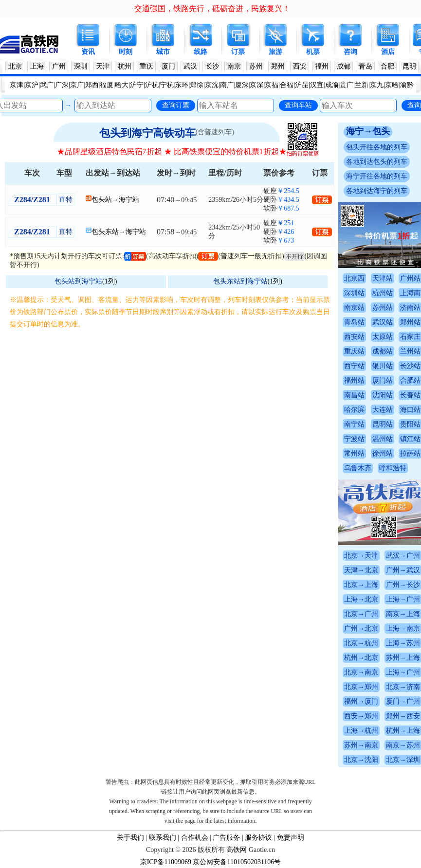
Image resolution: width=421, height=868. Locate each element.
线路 (201, 52)
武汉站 (383, 322)
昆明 (409, 66)
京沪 (32, 85)
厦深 (242, 85)
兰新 (362, 85)
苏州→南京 (361, 745)
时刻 (126, 52)
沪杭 (152, 85)
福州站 (354, 381)
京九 (377, 85)
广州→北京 (361, 629)
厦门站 (383, 381)
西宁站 (354, 366)
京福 (272, 85)
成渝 (332, 85)
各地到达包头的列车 (377, 162)
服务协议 (258, 838)
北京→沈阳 (361, 760)
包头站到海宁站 (78, 281)
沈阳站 (383, 395)
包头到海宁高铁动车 (147, 133)
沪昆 (302, 85)
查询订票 (176, 105)
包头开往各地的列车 (377, 147)
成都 (344, 66)
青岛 (366, 66)
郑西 (92, 85)
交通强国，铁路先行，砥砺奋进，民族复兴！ (212, 9)
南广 (227, 85)
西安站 (354, 337)
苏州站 (383, 308)
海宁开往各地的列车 (377, 176)
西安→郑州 (361, 716)
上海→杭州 (361, 731)
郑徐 (197, 85)
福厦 (107, 85)
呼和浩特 (393, 468)
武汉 (190, 66)
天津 (103, 66)
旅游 (275, 52)
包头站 (102, 200)
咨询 (350, 52)
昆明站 (383, 424)
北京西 (354, 278)
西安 (300, 66)
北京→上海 (361, 585)
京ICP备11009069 (166, 862)
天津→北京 (361, 570)
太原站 (383, 337)
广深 (62, 85)
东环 (182, 85)
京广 (77, 85)
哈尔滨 (354, 410)
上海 (37, 66)
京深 (256, 85)
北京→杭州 (361, 643)
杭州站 (383, 293)
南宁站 (354, 424)
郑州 (278, 66)
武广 (47, 85)
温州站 (383, 439)
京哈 (392, 85)
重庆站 (354, 351)
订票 (238, 52)
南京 (234, 66)
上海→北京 (361, 599)
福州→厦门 (361, 701)
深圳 (81, 66)
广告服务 (226, 838)
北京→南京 (361, 672)
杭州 (125, 66)
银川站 (383, 366)
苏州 (256, 66)
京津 (17, 85)
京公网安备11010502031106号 (237, 862)
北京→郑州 (361, 687)
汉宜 (317, 85)
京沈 (212, 85)
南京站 (354, 308)
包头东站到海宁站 (240, 281)
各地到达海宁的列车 (377, 191)
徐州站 (383, 453)
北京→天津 (361, 556)
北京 (15, 66)
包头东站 (105, 232)
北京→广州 (361, 614)
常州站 (354, 453)
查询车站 (298, 105)
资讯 (88, 52)
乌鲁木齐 (358, 468)
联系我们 (163, 838)
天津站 (383, 278)
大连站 (383, 410)
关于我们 (130, 838)
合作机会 (195, 838)
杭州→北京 (361, 658)
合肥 (387, 66)
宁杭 (167, 85)
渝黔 (407, 85)
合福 (287, 85)
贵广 (347, 85)
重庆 (146, 66)
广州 (59, 66)
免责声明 (291, 838)
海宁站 (129, 200)
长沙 (212, 66)
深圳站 (354, 293)
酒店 (388, 52)
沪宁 (137, 85)
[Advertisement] (172, 403)
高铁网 (237, 850)
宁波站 (354, 439)
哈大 (122, 85)
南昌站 (354, 395)
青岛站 (354, 322)
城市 (163, 52)
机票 (313, 52)
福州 (322, 66)
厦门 (168, 66)
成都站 (383, 351)
